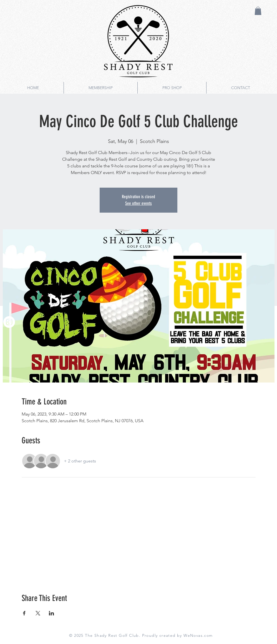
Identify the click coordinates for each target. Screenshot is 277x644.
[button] (258, 11)
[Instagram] (9, 322)
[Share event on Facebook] (24, 613)
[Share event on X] (38, 613)
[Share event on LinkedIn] (51, 613)
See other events (138, 203)
